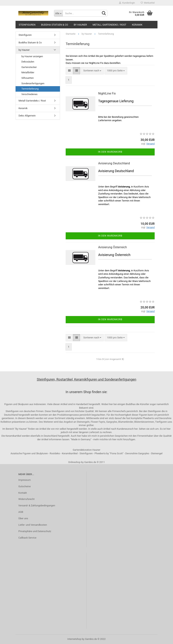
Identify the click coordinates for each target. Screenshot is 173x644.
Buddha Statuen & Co (55, 25)
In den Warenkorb (110, 152)
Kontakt (23, 493)
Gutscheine (25, 486)
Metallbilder (28, 72)
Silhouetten (28, 78)
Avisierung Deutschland (114, 163)
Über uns (23, 518)
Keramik (137, 25)
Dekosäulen (28, 62)
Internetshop (74, 639)
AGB (21, 512)
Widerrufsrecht (26, 499)
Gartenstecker (29, 67)
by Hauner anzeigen (32, 56)
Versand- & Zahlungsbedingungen (37, 505)
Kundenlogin (127, 3)
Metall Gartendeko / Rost (109, 25)
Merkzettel (148, 3)
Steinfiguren (27, 25)
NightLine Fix (107, 93)
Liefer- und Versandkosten (33, 525)
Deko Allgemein (27, 116)
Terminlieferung (30, 89)
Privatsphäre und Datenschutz (35, 531)
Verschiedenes (29, 94)
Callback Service (27, 538)
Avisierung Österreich (113, 247)
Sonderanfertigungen (33, 83)
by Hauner (80, 25)
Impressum (25, 480)
